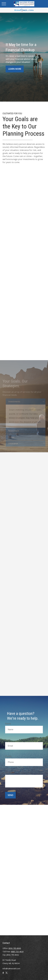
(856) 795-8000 (15, 948)
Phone (8, 756)
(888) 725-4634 (17, 952)
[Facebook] (3, 974)
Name (8, 724)
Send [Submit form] (10, 795)
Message (9, 773)
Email (8, 740)
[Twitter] (7, 974)
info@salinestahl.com (11, 969)
